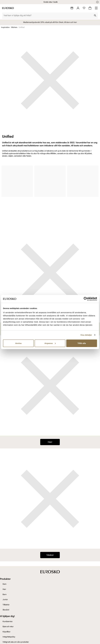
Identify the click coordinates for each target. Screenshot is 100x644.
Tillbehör (6, 605)
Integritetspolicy (9, 637)
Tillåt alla (82, 343)
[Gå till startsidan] (8, 8)
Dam (4, 584)
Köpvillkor (7, 632)
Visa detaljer (86, 335)
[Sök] (95, 15)
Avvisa (18, 343)
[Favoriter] (84, 8)
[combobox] (48, 15)
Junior (5, 600)
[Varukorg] (90, 8)
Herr (50, 442)
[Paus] (97, 2)
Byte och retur (8, 626)
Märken (14, 27)
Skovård (6, 610)
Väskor (50, 555)
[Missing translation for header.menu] (96, 8)
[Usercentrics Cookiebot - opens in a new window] (86, 299)
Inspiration (5, 27)
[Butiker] (72, 8)
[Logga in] (78, 8)
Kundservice (7, 621)
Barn (5, 594)
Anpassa (50, 343)
